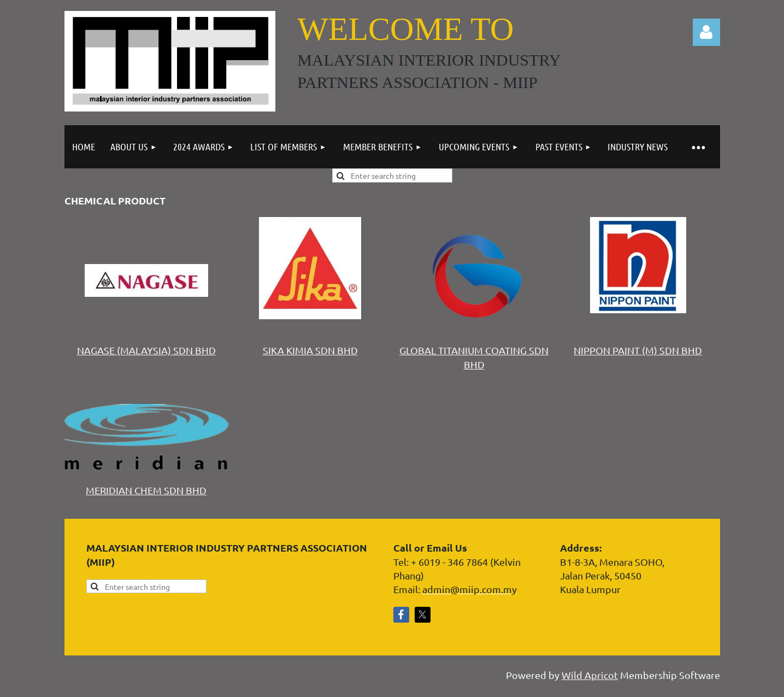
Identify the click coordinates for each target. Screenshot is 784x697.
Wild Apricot (590, 675)
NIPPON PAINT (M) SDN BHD (638, 350)
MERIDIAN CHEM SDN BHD (146, 490)
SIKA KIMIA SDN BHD (310, 350)
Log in (706, 32)
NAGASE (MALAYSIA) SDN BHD (146, 350)
